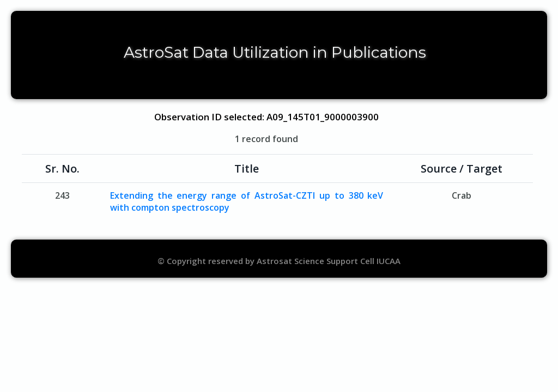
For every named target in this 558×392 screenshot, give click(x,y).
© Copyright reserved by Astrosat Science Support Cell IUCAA (279, 261)
